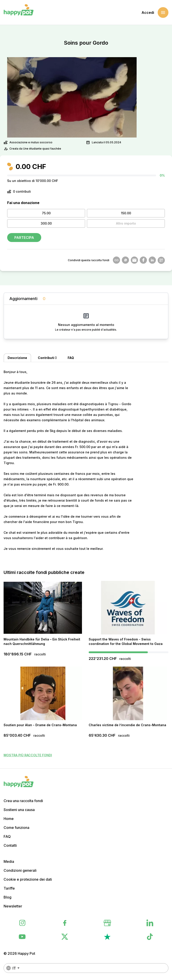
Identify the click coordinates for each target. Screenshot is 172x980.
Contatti (10, 845)
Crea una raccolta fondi (23, 801)
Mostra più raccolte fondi (28, 755)
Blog (8, 897)
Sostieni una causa (19, 810)
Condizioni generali (20, 870)
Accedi (148, 13)
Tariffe (9, 888)
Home (9, 819)
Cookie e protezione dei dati (28, 879)
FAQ (7, 836)
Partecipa (24, 238)
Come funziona (16, 828)
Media (9, 861)
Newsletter (13, 906)
